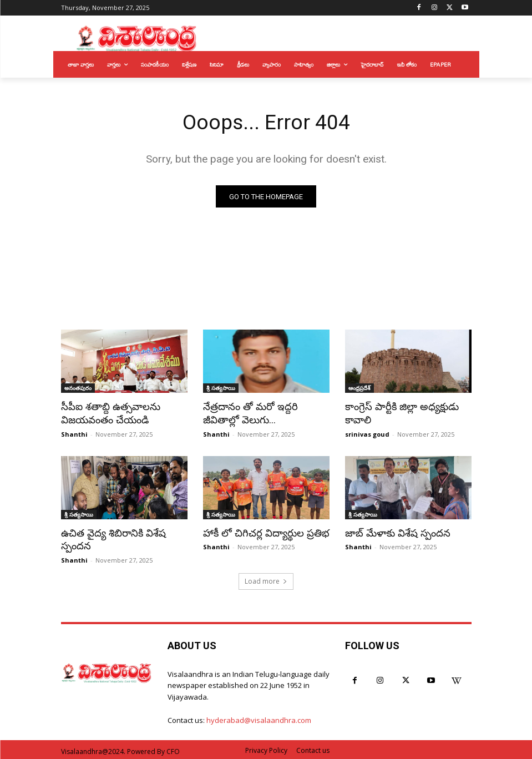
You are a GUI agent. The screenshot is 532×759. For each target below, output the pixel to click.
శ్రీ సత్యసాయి (221, 389)
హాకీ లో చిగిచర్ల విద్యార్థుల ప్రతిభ (262, 532)
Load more (266, 578)
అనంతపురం (78, 389)
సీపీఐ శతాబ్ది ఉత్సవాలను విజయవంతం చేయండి (107, 413)
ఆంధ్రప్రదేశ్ (359, 389)
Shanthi (74, 433)
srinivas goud (367, 433)
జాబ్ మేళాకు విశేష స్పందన (394, 532)
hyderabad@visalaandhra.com (259, 718)
